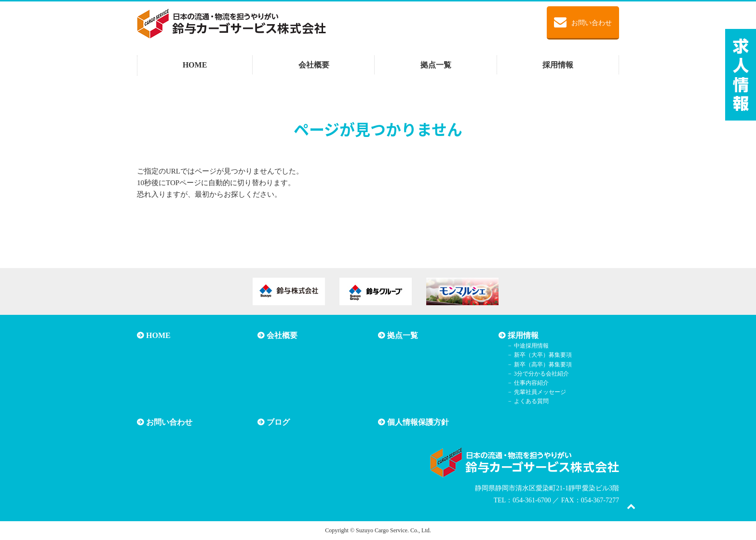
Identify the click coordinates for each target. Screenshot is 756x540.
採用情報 (558, 65)
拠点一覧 (436, 65)
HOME (195, 65)
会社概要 (314, 65)
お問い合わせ (583, 22)
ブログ (278, 422)
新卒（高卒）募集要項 (543, 364)
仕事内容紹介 (531, 383)
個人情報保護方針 (418, 422)
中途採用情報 (531, 346)
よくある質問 (531, 401)
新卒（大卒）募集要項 (543, 355)
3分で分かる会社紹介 (541, 374)
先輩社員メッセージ (540, 392)
